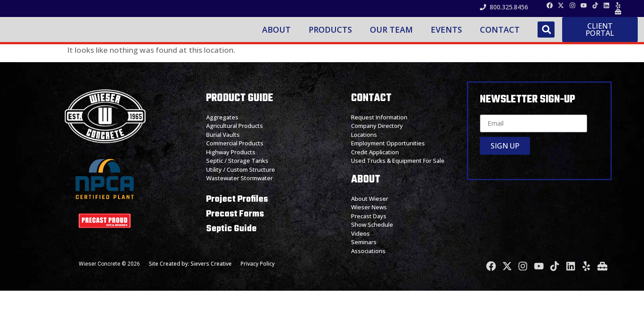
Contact (501, 34)
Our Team (393, 34)
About (278, 34)
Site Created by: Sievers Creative (190, 273)
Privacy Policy (258, 273)
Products (332, 34)
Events (448, 34)
